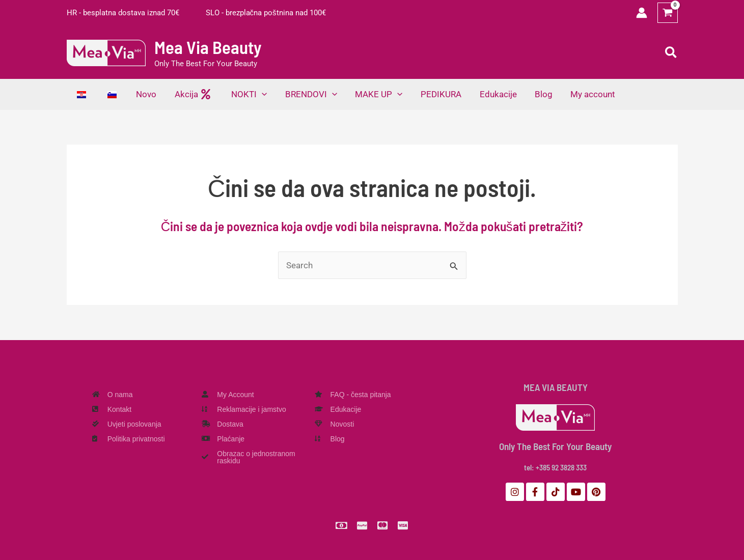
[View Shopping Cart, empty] (668, 13)
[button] (671, 53)
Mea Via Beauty (208, 47)
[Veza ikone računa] (642, 13)
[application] (259, 94)
